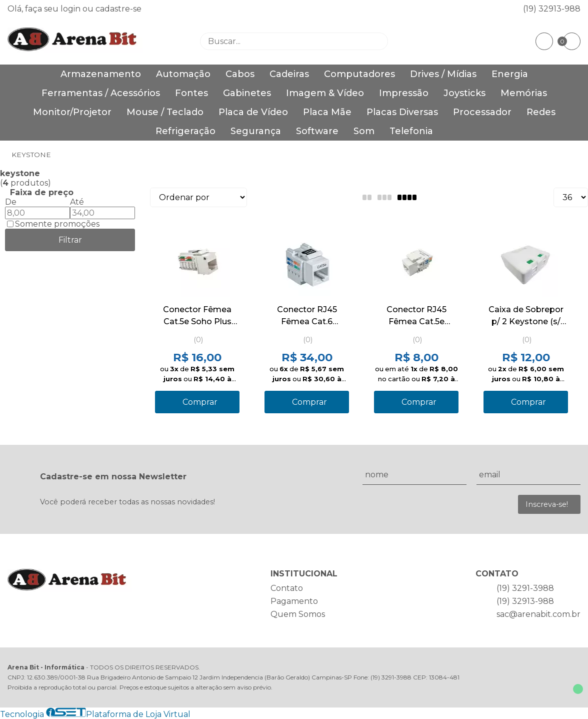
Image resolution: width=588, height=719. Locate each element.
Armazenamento (101, 74)
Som (364, 131)
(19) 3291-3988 (525, 588)
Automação (183, 74)
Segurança (256, 131)
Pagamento (294, 601)
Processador (482, 112)
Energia (510, 74)
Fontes (191, 93)
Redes (541, 112)
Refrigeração (185, 131)
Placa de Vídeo (253, 112)
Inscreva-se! (547, 504)
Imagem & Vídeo (325, 93)
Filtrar (70, 240)
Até (77, 202)
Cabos (240, 74)
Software (317, 131)
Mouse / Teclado (165, 112)
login (71, 9)
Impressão (404, 93)
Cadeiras (289, 74)
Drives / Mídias (443, 74)
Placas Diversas (402, 112)
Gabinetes (247, 93)
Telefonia (411, 131)
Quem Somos (298, 614)
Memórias (524, 93)
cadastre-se (118, 9)
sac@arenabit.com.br (538, 614)
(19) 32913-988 (552, 9)
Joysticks (464, 93)
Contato (287, 588)
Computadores (359, 74)
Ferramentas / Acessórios (101, 93)
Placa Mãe (327, 112)
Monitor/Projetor (72, 112)
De (11, 202)
